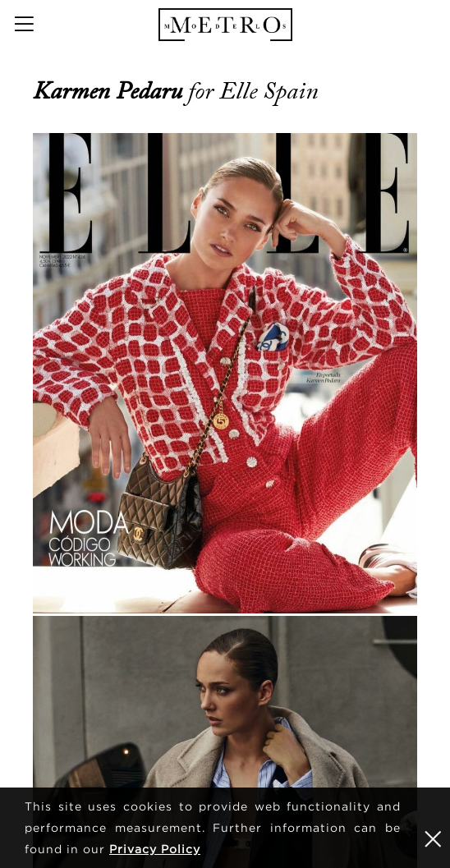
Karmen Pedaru (110, 91)
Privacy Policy (155, 849)
